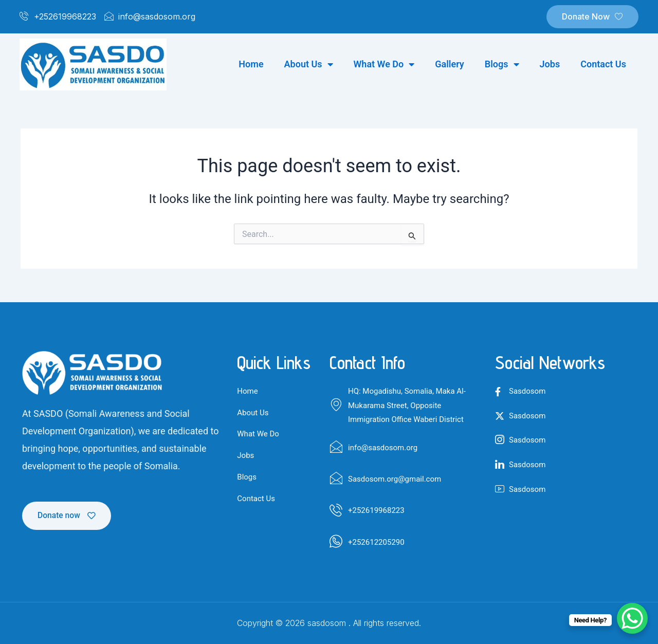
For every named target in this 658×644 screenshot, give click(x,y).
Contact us (603, 64)
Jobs (550, 64)
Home (251, 64)
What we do (384, 64)
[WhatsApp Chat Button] (632, 618)
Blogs (502, 64)
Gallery (450, 64)
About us (309, 64)
